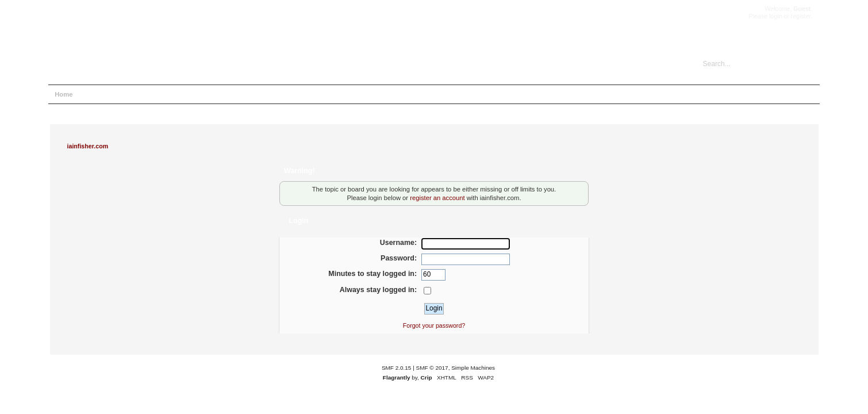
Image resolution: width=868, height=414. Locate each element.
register (801, 16)
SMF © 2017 (432, 368)
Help (93, 94)
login (775, 16)
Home (64, 94)
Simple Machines (473, 368)
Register (189, 94)
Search (124, 94)
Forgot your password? (434, 325)
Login (155, 94)
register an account (437, 198)
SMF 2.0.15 (397, 368)
